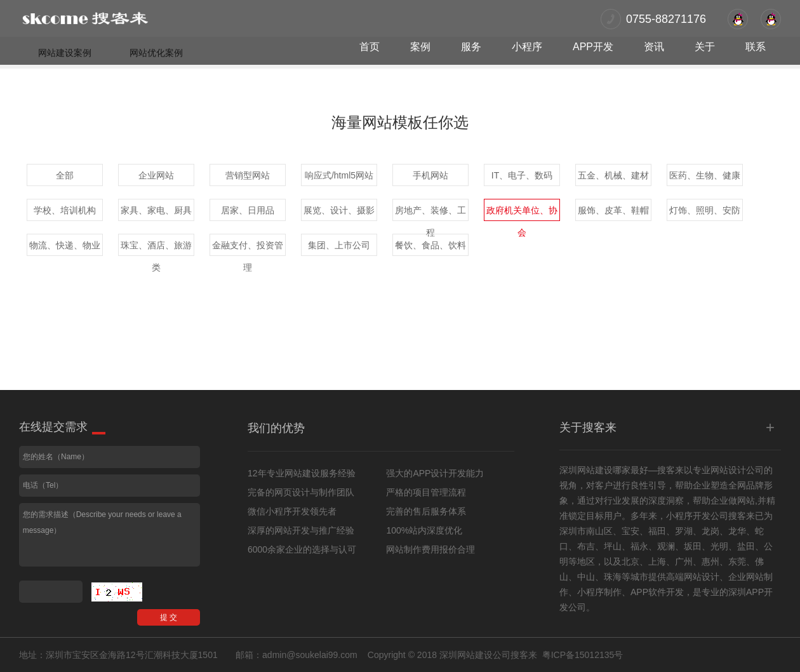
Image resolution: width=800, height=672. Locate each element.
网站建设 (595, 470)
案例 (420, 47)
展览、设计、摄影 (339, 210)
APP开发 (593, 47)
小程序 (527, 47)
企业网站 (156, 175)
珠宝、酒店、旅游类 (156, 248)
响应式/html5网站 (339, 175)
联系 (756, 47)
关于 (705, 47)
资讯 (654, 47)
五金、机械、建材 (613, 175)
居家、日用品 (248, 210)
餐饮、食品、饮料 (430, 245)
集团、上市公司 (339, 245)
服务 (471, 47)
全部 (65, 175)
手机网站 (430, 175)
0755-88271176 (666, 19)
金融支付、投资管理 (248, 248)
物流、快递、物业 (65, 245)
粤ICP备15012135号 (583, 655)
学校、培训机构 (65, 210)
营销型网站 (248, 175)
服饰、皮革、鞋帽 (613, 210)
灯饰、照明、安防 (705, 210)
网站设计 (728, 470)
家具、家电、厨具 (156, 210)
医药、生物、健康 (705, 175)
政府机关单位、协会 (522, 213)
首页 (370, 47)
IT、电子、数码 (522, 175)
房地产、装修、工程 (430, 213)
